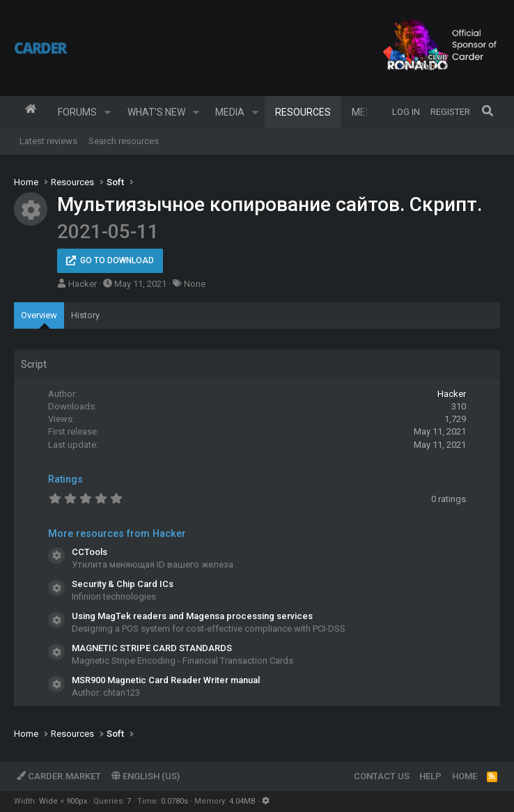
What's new (156, 112)
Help (430, 776)
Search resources (124, 141)
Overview (39, 315)
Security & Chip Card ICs (123, 584)
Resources (303, 112)
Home (31, 112)
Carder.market (59, 776)
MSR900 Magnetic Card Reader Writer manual (166, 680)
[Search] (488, 112)
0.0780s (174, 801)
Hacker (83, 284)
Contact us (382, 776)
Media (230, 112)
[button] (108, 112)
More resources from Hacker (117, 533)
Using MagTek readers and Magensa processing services (192, 616)
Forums (77, 112)
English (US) (146, 776)
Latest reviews (48, 141)
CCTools (89, 552)
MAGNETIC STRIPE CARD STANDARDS (152, 648)
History (85, 315)
